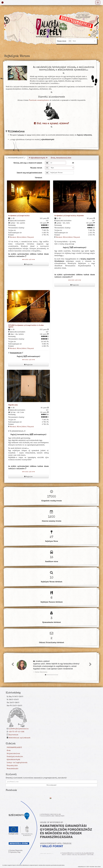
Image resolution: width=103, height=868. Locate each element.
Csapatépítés (12, 766)
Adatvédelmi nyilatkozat (20, 738)
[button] (97, 28)
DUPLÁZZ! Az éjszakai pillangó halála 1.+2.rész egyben (26, 326)
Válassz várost (36, 168)
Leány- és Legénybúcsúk (17, 762)
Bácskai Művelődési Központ (22, 237)
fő (73, 163)
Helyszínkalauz (13, 753)
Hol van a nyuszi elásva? (51, 123)
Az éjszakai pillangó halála (19, 216)
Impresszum (13, 735)
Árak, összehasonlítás (61, 158)
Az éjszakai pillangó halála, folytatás (69, 216)
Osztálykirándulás (15, 756)
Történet (38, 178)
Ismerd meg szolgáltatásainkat (29, 173)
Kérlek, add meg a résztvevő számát (28, 163)
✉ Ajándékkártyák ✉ (38, 158)
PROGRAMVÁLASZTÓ (14, 747)
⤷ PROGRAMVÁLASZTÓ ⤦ (16, 158)
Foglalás (28, 264)
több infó (28, 259)
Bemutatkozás (12, 769)
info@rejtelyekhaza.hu (19, 729)
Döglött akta (13, 405)
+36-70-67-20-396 (16, 732)
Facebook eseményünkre (39, 100)
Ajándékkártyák (13, 759)
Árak (9, 750)
